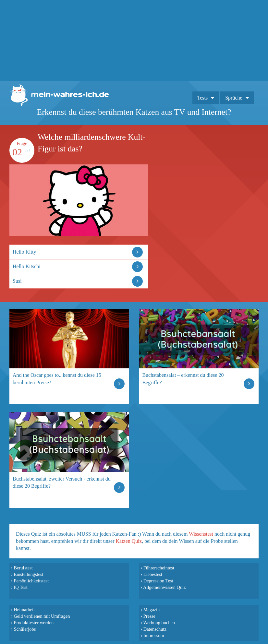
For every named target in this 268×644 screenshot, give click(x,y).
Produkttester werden (34, 623)
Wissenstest (201, 534)
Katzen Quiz (128, 541)
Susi (17, 281)
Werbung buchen (159, 623)
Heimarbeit (24, 610)
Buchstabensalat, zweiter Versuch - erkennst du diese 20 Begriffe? (62, 482)
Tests (203, 98)
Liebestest (153, 574)
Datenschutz (155, 629)
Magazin (152, 610)
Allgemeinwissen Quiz (164, 587)
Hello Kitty (24, 252)
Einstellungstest (28, 574)
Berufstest (23, 568)
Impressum (154, 636)
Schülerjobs (25, 629)
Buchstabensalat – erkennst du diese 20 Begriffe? (183, 379)
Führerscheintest (159, 568)
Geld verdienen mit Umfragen (42, 616)
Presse (149, 616)
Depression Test (158, 581)
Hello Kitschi (27, 266)
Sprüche (234, 98)
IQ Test (20, 587)
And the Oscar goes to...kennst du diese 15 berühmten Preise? (57, 379)
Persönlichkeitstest (31, 581)
